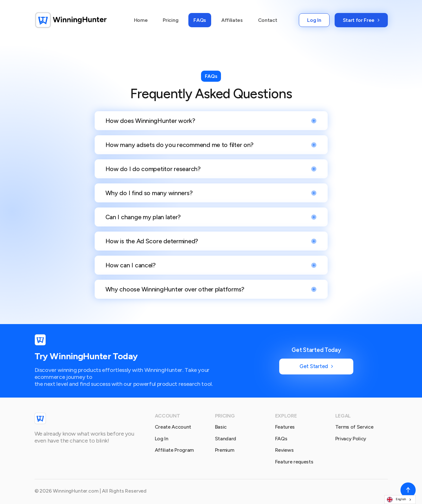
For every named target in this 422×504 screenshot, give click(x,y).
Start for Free (361, 20)
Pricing (170, 20)
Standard (226, 439)
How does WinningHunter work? (150, 121)
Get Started (316, 366)
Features (285, 427)
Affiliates (232, 20)
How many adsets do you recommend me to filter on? (180, 145)
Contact (268, 20)
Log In (314, 20)
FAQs (200, 20)
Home (141, 20)
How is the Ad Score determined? (152, 241)
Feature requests (294, 462)
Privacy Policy (351, 439)
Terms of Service (354, 427)
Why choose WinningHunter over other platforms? (175, 289)
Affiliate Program (174, 450)
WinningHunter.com (76, 491)
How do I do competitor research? (153, 169)
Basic (221, 427)
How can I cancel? (131, 265)
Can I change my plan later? (143, 217)
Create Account (173, 427)
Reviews (284, 450)
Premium (225, 450)
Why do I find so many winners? (149, 193)
